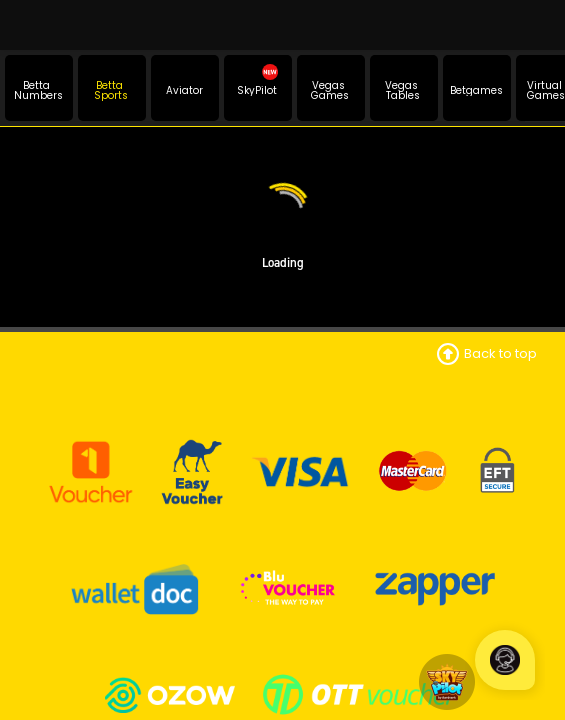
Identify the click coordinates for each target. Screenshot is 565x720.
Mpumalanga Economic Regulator (282, 447)
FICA (283, 570)
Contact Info (283, 375)
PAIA (283, 546)
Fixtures (282, 693)
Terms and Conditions (283, 399)
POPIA (283, 522)
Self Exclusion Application (283, 618)
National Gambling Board (282, 471)
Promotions (282, 669)
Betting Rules (283, 423)
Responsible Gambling (283, 594)
